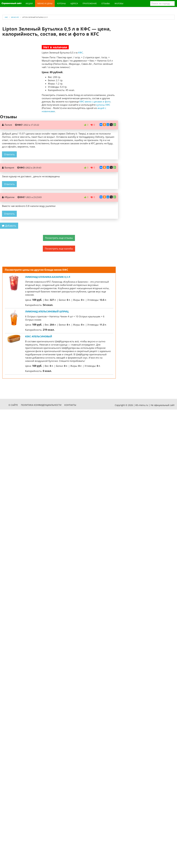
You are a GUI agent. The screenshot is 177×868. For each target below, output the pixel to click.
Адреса (74, 3)
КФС (81, 53)
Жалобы (119, 3)
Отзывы (106, 3)
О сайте (13, 405)
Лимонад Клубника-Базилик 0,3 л (48, 277)
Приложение (90, 3)
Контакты (70, 405)
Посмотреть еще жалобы (59, 249)
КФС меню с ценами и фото (95, 101)
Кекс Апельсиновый (39, 336)
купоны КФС (103, 105)
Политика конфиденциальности (41, 405)
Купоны (61, 3)
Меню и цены (45, 3)
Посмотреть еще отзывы (59, 238)
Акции (29, 3)
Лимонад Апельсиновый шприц (47, 311)
